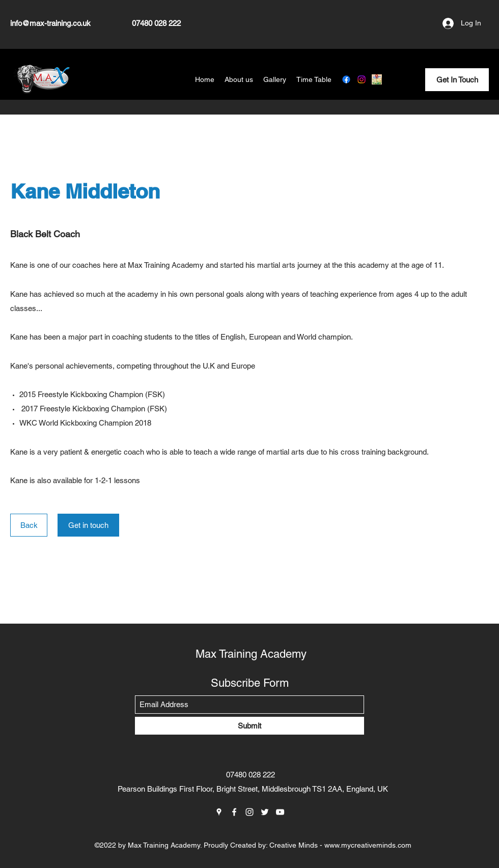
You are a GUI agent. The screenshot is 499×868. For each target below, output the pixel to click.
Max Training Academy (251, 654)
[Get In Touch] (457, 80)
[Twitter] (265, 812)
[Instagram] (362, 79)
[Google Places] (377, 79)
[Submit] (249, 726)
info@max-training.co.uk (50, 23)
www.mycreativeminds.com (368, 845)
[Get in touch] (88, 525)
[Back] (29, 525)
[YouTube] (280, 812)
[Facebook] (346, 79)
